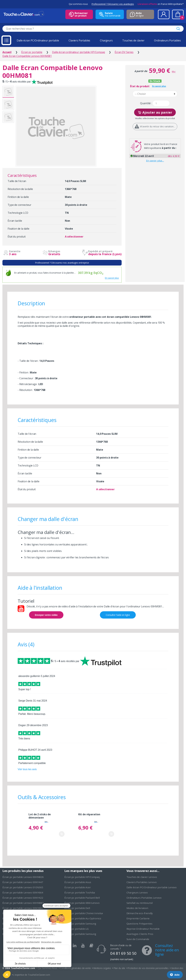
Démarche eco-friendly (140, 913)
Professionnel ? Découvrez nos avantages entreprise (62, 263)
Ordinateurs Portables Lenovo (144, 898)
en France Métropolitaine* (161, 4)
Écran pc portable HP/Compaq (82, 877)
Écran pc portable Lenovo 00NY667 (23, 908)
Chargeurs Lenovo (137, 892)
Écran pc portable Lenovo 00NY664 (23, 892)
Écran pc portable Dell (77, 908)
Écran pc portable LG (76, 929)
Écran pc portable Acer (78, 887)
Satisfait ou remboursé (140, 903)
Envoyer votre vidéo (46, 615)
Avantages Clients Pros (140, 934)
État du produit (140, 86)
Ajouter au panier (155, 112)
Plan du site (119, 968)
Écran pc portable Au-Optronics (83, 918)
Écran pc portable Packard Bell (82, 898)
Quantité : (146, 103)
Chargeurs (106, 40)
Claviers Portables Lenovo (142, 882)
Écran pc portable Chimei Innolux (84, 913)
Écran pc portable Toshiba (80, 892)
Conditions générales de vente (75, 968)
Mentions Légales (102, 968)
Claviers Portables (79, 40)
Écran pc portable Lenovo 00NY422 (23, 898)
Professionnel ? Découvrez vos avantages (113, 4)
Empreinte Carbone (138, 918)
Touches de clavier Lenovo (142, 877)
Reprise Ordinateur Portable (143, 929)
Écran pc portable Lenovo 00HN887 (23, 903)
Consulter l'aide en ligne (118, 615)
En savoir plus (112, 278)
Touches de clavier (133, 40)
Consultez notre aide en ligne (167, 950)
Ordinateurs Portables (167, 40)
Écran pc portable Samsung (80, 924)
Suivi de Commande (138, 939)
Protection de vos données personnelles (148, 968)
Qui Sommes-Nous (48, 968)
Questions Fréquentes (139, 924)
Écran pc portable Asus (78, 882)
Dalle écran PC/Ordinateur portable (38, 40)
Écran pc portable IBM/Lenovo (82, 903)
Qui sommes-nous (78, 4)
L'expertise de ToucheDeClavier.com (32, 975)
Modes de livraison (137, 908)
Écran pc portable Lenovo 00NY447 (23, 882)
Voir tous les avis (27, 769)
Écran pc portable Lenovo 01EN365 (23, 887)
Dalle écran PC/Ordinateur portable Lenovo (152, 887)
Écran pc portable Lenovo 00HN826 (23, 877)
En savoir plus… (155, 161)
